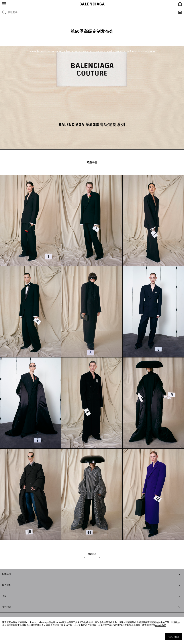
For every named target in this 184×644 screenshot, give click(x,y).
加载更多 (92, 554)
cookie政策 (161, 625)
